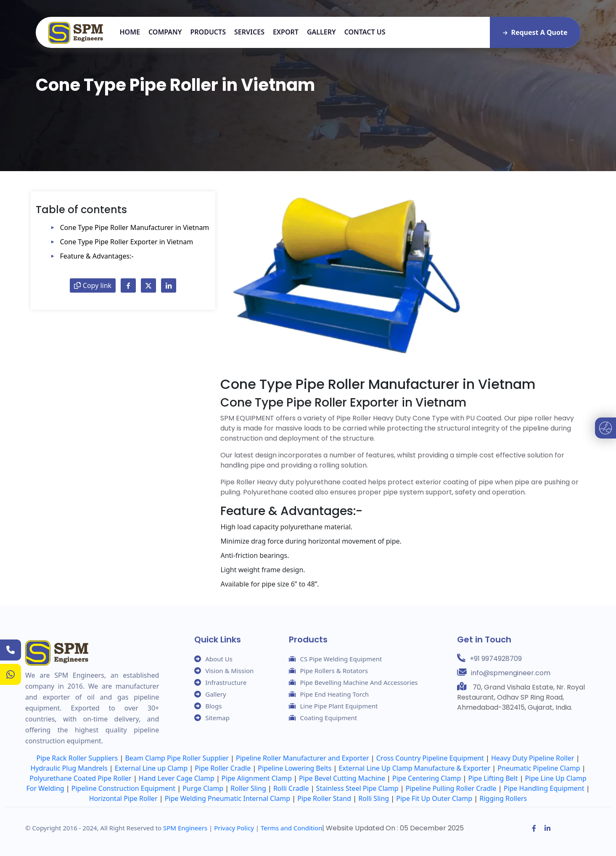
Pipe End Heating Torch (334, 694)
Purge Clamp (203, 788)
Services (249, 32)
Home (130, 32)
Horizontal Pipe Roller (123, 798)
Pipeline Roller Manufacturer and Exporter (303, 758)
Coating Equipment (328, 718)
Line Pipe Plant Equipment (339, 706)
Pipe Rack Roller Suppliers (77, 758)
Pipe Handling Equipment (544, 788)
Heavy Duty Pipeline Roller (533, 758)
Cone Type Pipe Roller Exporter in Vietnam (127, 242)
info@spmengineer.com (511, 673)
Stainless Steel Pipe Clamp (357, 788)
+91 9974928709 (496, 659)
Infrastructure (226, 682)
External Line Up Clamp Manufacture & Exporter (414, 768)
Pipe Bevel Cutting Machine (342, 778)
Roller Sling (248, 788)
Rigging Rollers (503, 798)
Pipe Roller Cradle (223, 768)
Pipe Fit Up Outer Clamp (434, 798)
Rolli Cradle (291, 788)
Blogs (213, 706)
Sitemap (217, 718)
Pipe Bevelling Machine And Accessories (359, 682)
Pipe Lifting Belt (493, 778)
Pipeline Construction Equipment (123, 788)
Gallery (321, 32)
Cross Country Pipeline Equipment (430, 758)
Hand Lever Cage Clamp (177, 778)
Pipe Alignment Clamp (257, 778)
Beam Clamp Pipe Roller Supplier (177, 758)
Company (165, 32)
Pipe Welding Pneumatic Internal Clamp (227, 798)
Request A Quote (535, 32)
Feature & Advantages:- (97, 256)
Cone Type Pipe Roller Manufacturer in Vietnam (135, 227)
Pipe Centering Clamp (427, 778)
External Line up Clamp (151, 768)
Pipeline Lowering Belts (295, 768)
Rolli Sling (374, 798)
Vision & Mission (229, 671)
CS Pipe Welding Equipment (341, 659)
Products (208, 32)
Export (286, 32)
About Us (219, 659)
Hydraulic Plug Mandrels (69, 768)
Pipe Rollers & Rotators (334, 671)
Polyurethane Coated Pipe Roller (80, 778)
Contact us (365, 32)
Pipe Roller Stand (324, 798)
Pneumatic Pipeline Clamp (539, 768)
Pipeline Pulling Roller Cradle (451, 788)
